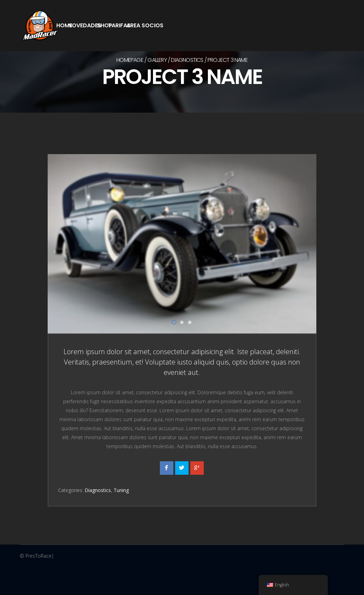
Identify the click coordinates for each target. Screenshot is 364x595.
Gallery (157, 60)
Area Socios (145, 25)
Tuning (121, 490)
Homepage (130, 60)
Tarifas (119, 25)
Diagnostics (187, 60)
